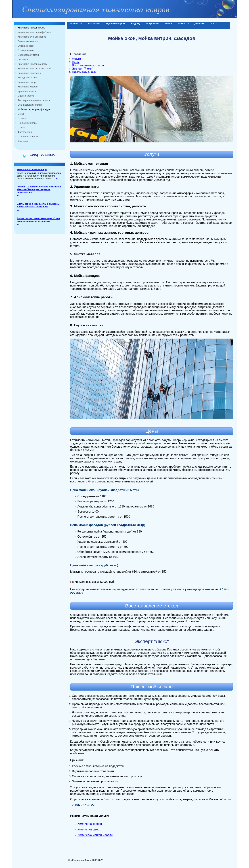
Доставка (23, 59)
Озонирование (26, 50)
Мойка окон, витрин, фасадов (34, 109)
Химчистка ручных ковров (32, 37)
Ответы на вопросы (28, 137)
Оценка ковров (26, 96)
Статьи (22, 127)
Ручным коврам (116, 23)
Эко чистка (94, 23)
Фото (214, 23)
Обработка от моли (28, 55)
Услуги (77, 59)
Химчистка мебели (28, 87)
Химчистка (76, 23)
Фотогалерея (25, 132)
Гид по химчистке (27, 123)
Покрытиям (153, 23)
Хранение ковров (27, 91)
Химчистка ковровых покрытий (35, 68)
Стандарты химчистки (30, 105)
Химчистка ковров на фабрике (34, 32)
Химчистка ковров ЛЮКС (32, 28)
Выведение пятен (27, 78)
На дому (135, 23)
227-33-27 (48, 155)
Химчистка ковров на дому (32, 64)
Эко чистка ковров (28, 41)
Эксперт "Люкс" (82, 69)
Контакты (23, 141)
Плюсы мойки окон (85, 72)
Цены (21, 114)
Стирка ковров (26, 46)
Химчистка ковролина (30, 73)
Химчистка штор (27, 82)
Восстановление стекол (88, 65)
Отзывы (22, 118)
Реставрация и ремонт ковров (34, 100)
